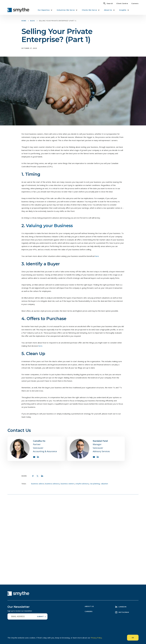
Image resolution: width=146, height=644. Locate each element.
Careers (135, 3)
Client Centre (122, 3)
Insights (123, 10)
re (98, 256)
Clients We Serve (89, 10)
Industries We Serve (66, 10)
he (96, 256)
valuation (104, 484)
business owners (68, 484)
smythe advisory (82, 484)
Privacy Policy (96, 638)
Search (110, 3)
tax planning (95, 484)
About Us (108, 10)
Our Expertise (44, 10)
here (40, 346)
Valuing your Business (50, 226)
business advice (38, 484)
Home (24, 21)
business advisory (52, 484)
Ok (133, 638)
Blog (33, 21)
